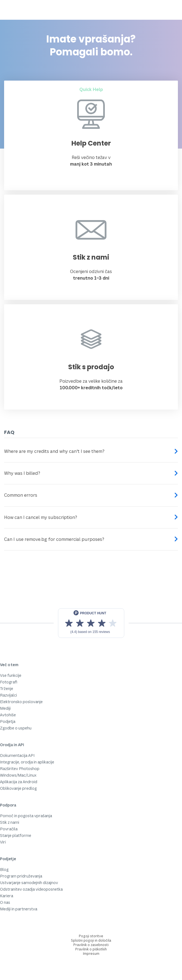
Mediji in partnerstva (19, 909)
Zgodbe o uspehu (16, 728)
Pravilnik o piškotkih (91, 949)
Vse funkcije (11, 675)
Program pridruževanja (21, 876)
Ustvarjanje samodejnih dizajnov (29, 883)
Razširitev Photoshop (20, 769)
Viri (3, 842)
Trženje (7, 688)
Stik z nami (10, 822)
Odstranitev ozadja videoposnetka (31, 889)
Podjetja (8, 721)
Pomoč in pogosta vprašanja (26, 816)
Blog (4, 869)
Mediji (5, 708)
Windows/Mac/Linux (18, 775)
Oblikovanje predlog (18, 788)
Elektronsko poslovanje (21, 702)
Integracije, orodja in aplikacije (27, 762)
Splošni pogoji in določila (91, 940)
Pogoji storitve (91, 936)
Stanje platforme (16, 835)
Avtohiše (8, 715)
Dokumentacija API (17, 755)
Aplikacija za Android (19, 782)
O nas (5, 902)
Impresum (91, 954)
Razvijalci (8, 695)
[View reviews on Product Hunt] (91, 623)
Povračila (9, 829)
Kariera (7, 896)
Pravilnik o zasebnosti (91, 945)
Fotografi (9, 682)
